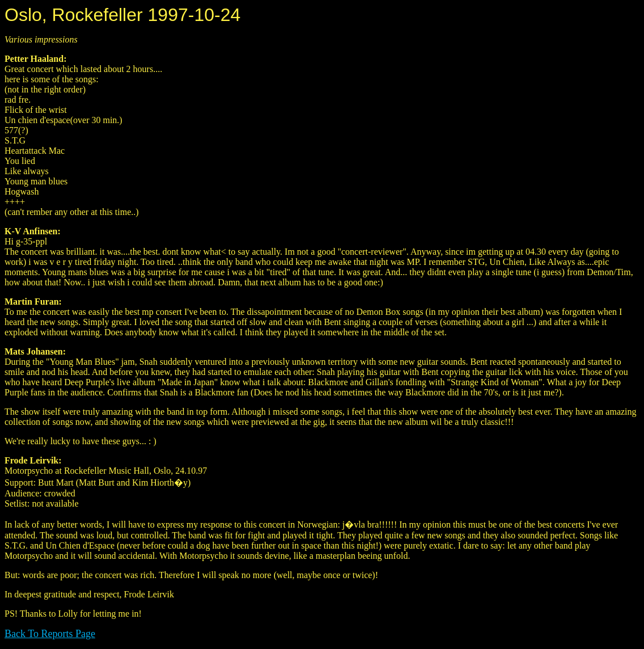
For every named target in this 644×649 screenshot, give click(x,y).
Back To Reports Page (50, 634)
